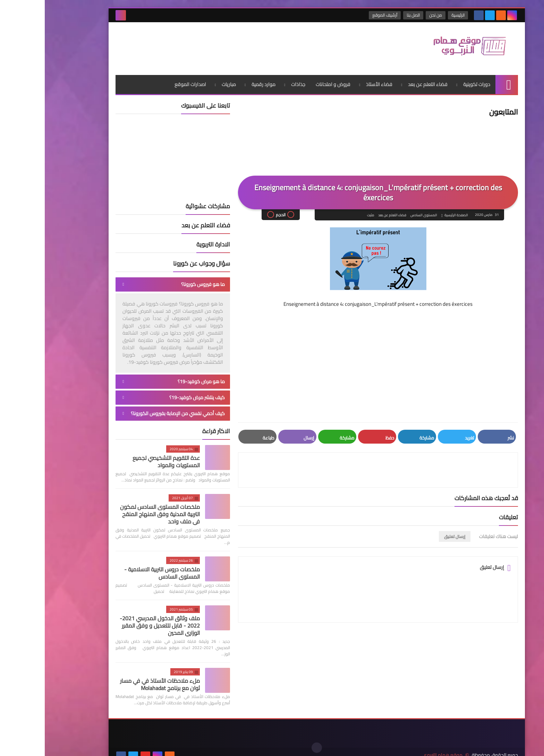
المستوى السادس (379, 212)
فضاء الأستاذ (334, 82)
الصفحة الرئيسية (411, 212)
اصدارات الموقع (146, 82)
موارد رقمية (219, 82)
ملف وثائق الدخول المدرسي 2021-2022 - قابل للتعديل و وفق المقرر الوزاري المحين (115, 623)
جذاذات (253, 82)
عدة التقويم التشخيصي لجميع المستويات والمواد (121, 459)
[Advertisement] (197, 45)
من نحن (391, 15)
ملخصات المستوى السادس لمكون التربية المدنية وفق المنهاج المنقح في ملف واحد (115, 511)
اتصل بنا (369, 15)
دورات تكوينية (432, 82)
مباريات (184, 82)
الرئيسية (414, 15)
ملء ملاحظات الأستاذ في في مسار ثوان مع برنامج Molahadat (115, 682)
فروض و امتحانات (288, 82)
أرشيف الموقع (340, 15)
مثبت (325, 212)
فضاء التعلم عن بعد (383, 82)
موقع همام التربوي (398, 745)
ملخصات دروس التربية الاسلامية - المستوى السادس (117, 570)
